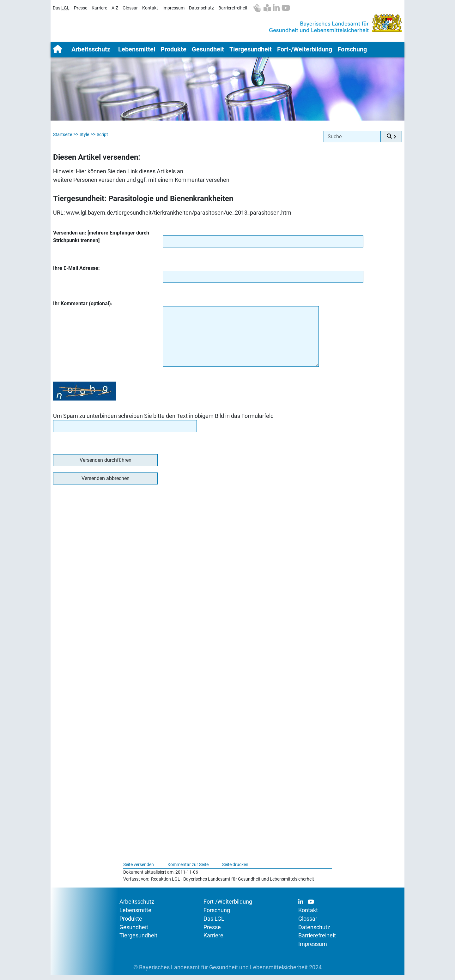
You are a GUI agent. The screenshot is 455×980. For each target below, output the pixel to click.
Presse (81, 8)
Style (84, 140)
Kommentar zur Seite (188, 870)
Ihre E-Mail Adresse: (76, 273)
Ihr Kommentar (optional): (83, 309)
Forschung (352, 52)
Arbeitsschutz (91, 52)
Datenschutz (201, 8)
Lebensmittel (137, 52)
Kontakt (150, 8)
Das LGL (214, 924)
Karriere (99, 8)
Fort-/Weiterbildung (305, 52)
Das (61, 8)
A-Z (115, 8)
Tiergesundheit (251, 52)
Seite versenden (139, 870)
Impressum (173, 8)
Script (102, 140)
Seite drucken (235, 870)
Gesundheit (208, 52)
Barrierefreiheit (233, 8)
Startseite (58, 52)
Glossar (130, 8)
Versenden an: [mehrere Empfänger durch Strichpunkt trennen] (101, 242)
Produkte (173, 52)
